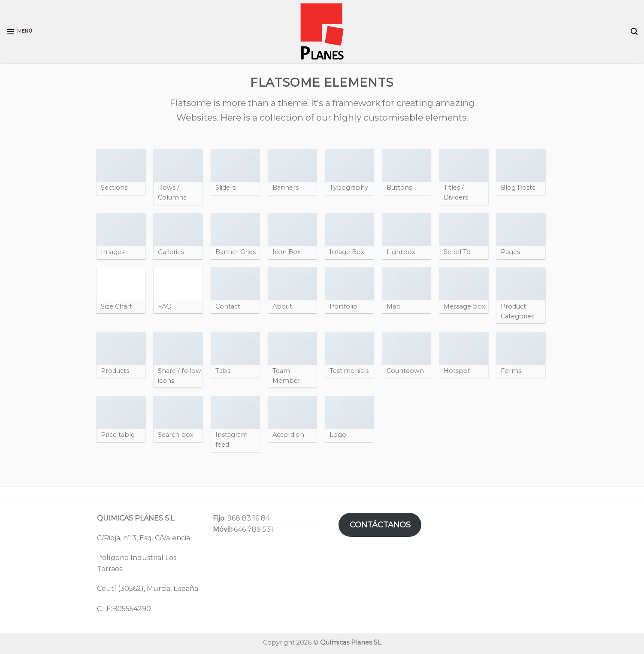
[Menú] (19, 32)
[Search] (634, 32)
